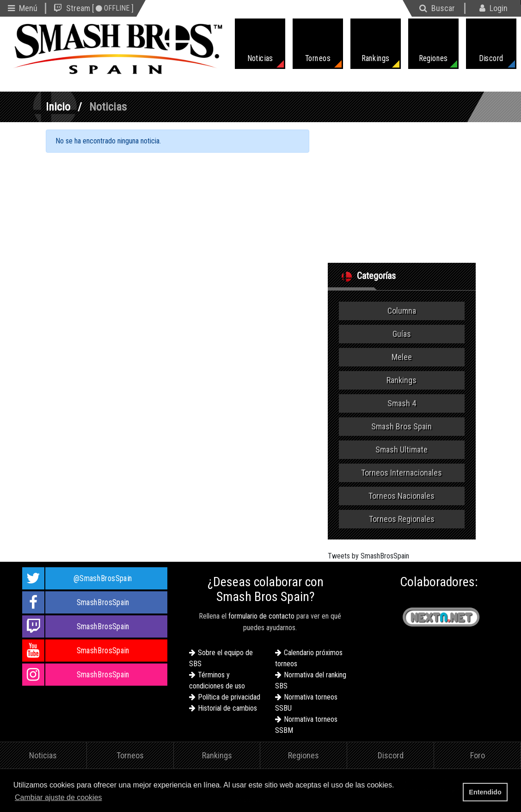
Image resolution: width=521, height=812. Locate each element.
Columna (402, 311)
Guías (402, 334)
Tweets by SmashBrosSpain (368, 556)
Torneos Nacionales (401, 496)
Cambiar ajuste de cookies (58, 797)
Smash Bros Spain (401, 426)
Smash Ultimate (401, 449)
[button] (107, 798)
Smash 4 (402, 403)
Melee (402, 357)
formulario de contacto (261, 616)
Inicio (58, 107)
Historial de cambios (227, 708)
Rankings (401, 380)
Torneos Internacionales (401, 473)
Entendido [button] (485, 792)
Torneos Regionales (402, 519)
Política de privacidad (229, 697)
